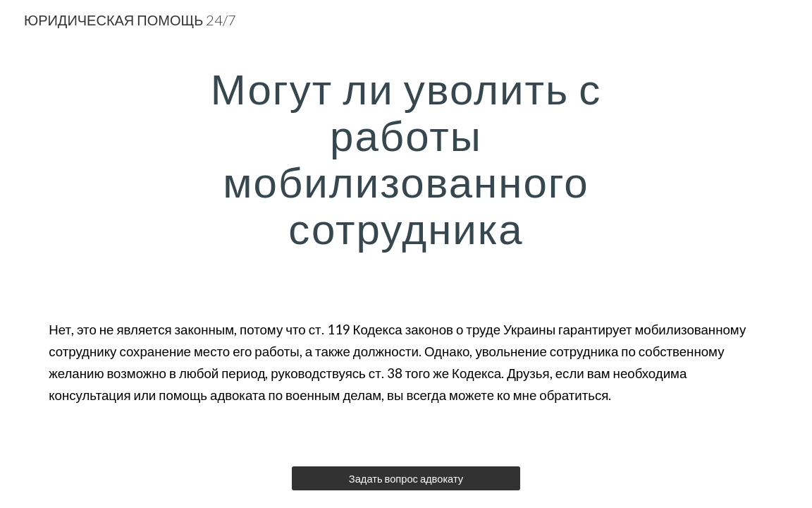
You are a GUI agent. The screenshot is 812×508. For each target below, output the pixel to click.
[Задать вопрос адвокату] (406, 478)
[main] (406, 158)
